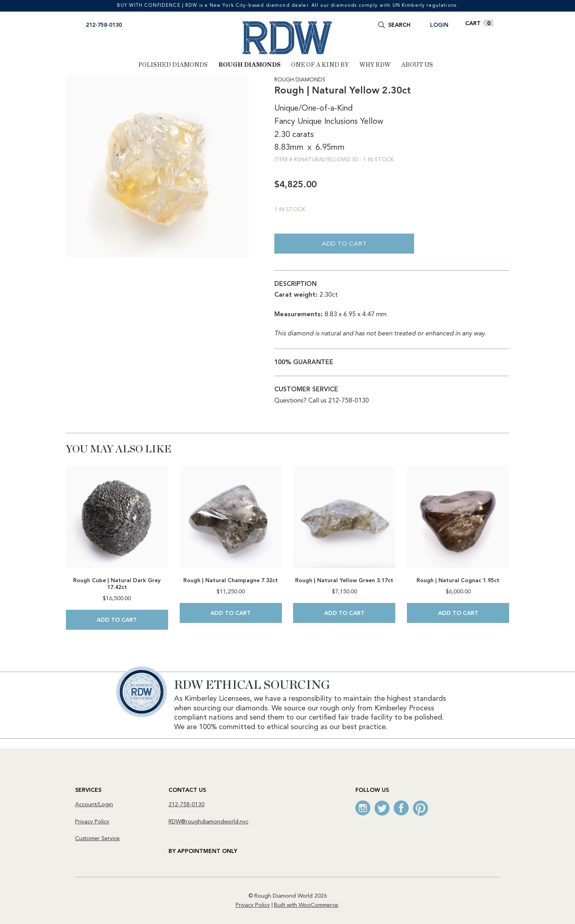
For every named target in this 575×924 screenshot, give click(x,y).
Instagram (363, 808)
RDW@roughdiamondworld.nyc (208, 821)
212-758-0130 (104, 25)
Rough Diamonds (249, 65)
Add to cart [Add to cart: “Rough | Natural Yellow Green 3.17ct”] (344, 613)
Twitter (382, 808)
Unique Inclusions (328, 122)
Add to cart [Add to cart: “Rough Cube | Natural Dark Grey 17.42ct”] (117, 620)
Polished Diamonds (173, 65)
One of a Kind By (320, 65)
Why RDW (375, 65)
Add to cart (344, 245)
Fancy (285, 122)
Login (439, 25)
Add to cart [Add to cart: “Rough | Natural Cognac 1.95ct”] (458, 613)
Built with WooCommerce (306, 905)
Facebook (401, 808)
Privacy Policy (92, 821)
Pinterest (420, 808)
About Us (417, 65)
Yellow (372, 122)
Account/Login (94, 804)
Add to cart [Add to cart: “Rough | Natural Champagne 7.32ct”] (231, 613)
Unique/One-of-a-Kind (313, 109)
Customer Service (97, 838)
